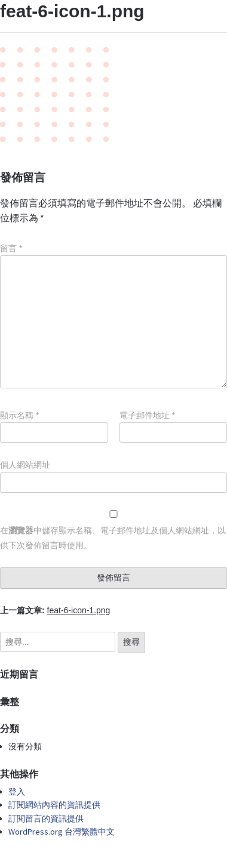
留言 (11, 248)
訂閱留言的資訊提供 (46, 818)
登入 (17, 792)
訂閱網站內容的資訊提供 (54, 805)
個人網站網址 (25, 465)
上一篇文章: (55, 610)
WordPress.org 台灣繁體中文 (62, 832)
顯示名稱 (19, 415)
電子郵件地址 (147, 415)
